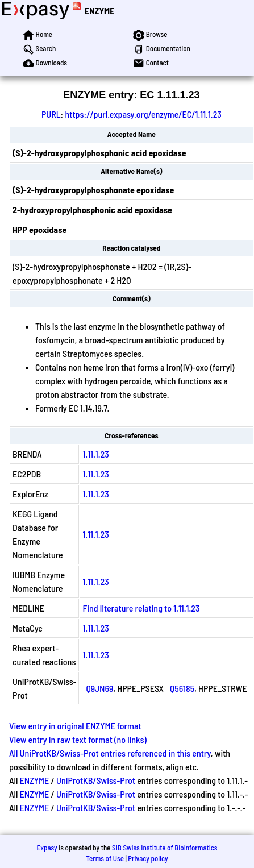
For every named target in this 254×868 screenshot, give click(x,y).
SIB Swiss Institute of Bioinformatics (165, 848)
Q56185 (182, 688)
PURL (51, 114)
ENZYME (99, 11)
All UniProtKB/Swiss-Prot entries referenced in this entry (110, 753)
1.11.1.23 (95, 454)
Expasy (47, 848)
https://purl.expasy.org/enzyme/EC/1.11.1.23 (143, 114)
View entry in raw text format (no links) (78, 739)
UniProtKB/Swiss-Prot (96, 780)
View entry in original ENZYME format (75, 726)
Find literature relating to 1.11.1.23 (141, 608)
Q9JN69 (99, 688)
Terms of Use (105, 858)
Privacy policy (148, 858)
